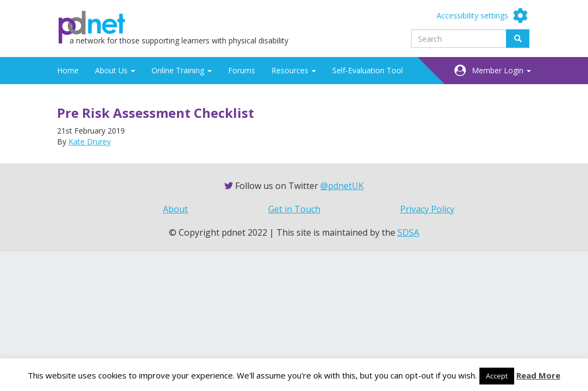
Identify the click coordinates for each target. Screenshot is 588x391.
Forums (242, 70)
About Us (115, 70)
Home (68, 70)
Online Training (182, 70)
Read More (538, 375)
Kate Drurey (90, 141)
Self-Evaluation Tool (368, 70)
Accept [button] (497, 376)
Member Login (501, 70)
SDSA (408, 232)
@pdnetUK (342, 186)
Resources (294, 70)
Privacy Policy (427, 209)
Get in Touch (294, 209)
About (175, 209)
